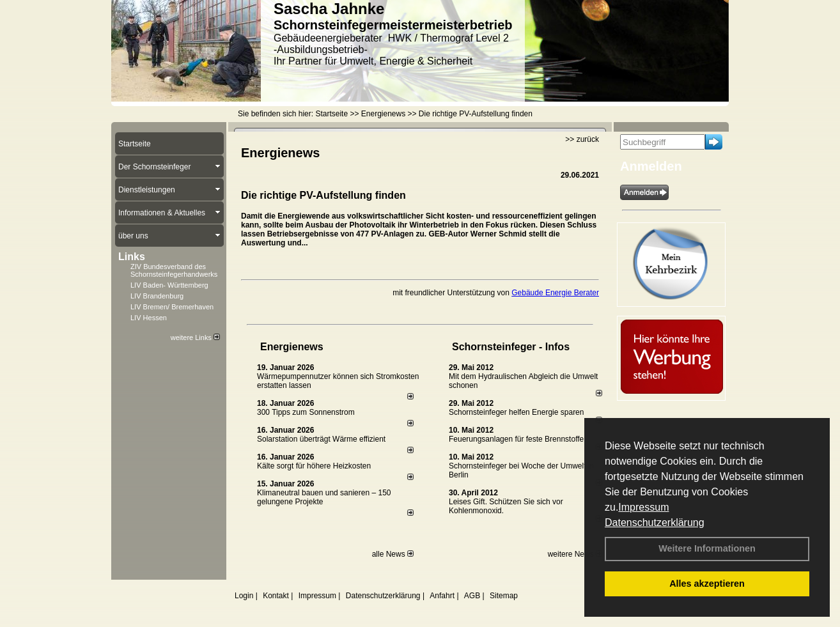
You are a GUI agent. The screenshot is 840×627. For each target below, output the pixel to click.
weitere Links (195, 337)
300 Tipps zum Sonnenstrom (306, 412)
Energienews (292, 347)
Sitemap (504, 596)
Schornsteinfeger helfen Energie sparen (516, 412)
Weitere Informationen (707, 548)
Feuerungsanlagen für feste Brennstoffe (516, 439)
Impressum (643, 507)
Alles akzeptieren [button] (707, 584)
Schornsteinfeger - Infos (511, 347)
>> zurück (582, 139)
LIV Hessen (149, 318)
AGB (472, 596)
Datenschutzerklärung (655, 522)
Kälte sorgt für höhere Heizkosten (315, 466)
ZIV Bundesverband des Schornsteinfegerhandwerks (174, 270)
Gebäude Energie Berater (555, 293)
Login (244, 596)
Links (132, 257)
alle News (393, 554)
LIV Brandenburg (157, 296)
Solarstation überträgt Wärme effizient (321, 439)
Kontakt (276, 596)
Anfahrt (442, 596)
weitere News (575, 554)
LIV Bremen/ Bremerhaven (172, 307)
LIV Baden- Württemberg (169, 285)
